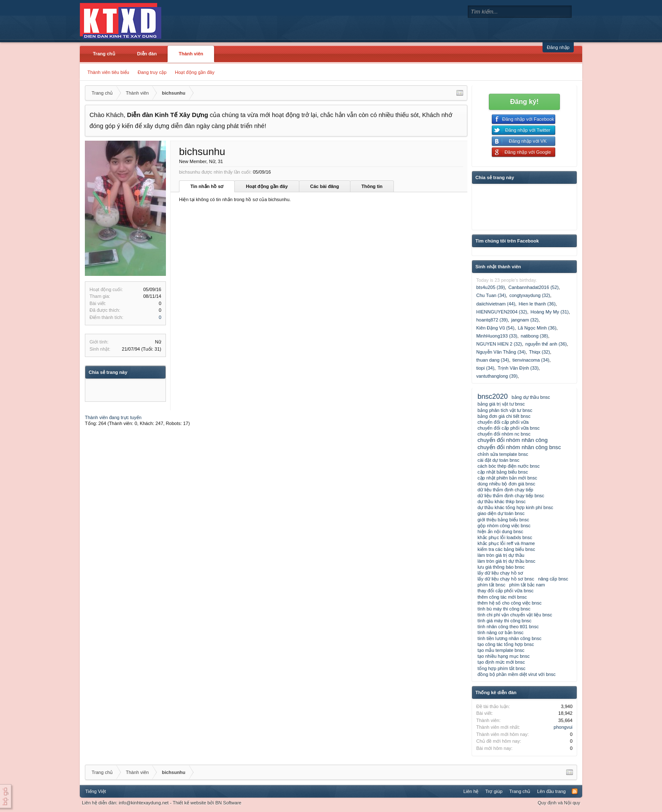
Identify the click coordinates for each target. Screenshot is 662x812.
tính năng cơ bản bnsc (501, 632)
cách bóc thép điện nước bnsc (509, 466)
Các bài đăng (325, 186)
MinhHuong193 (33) (497, 336)
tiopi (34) (485, 368)
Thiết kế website (189, 803)
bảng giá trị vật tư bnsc (501, 404)
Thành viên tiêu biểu (108, 72)
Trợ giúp (494, 791)
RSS (575, 791)
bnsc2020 (493, 396)
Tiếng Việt (96, 791)
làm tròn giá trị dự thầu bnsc (506, 561)
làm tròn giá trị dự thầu (501, 555)
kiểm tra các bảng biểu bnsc (506, 549)
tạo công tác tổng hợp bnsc (506, 644)
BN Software (228, 803)
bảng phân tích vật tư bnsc (505, 410)
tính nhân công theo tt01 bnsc (508, 627)
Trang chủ (104, 54)
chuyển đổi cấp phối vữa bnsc (509, 428)
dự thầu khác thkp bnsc (502, 501)
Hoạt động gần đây (195, 72)
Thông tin (372, 186)
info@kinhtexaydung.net (144, 803)
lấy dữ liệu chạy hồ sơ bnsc (506, 579)
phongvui (563, 727)
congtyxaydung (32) (530, 295)
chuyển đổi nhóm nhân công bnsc (519, 447)
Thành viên (191, 54)
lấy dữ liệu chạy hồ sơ (500, 573)
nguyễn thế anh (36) (546, 344)
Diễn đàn (147, 54)
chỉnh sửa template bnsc (503, 454)
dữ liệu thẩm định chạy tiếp (505, 490)
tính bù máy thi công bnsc (504, 609)
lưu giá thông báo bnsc (501, 567)
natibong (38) (534, 336)
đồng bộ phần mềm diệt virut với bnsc (517, 674)
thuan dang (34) (493, 360)
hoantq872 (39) (492, 320)
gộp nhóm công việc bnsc (504, 526)
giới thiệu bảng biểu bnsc (503, 520)
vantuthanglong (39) (497, 376)
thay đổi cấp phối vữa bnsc (506, 591)
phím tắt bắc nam (527, 585)
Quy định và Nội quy (559, 803)
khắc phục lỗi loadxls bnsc (505, 537)
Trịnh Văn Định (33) (518, 368)
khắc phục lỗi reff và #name (506, 543)
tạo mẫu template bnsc (501, 650)
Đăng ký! (524, 102)
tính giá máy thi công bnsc (505, 621)
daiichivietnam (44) (496, 304)
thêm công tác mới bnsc (502, 597)
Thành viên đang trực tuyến (113, 417)
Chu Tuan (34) (491, 295)
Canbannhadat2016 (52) (533, 287)
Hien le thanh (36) (537, 304)
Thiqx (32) (540, 352)
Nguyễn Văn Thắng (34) (501, 352)
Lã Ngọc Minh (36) (537, 328)
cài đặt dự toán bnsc (498, 460)
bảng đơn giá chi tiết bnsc (504, 416)
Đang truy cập (152, 72)
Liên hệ (471, 791)
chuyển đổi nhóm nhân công (513, 440)
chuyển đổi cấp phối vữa (503, 422)
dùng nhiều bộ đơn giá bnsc (506, 484)
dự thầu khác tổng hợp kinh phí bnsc (515, 507)
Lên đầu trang (551, 791)
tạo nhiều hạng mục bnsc (503, 656)
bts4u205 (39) (491, 287)
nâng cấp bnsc (553, 579)
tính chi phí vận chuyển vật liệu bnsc (515, 615)
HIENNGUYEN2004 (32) (502, 312)
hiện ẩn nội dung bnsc (500, 531)
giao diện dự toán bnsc (501, 513)
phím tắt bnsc (491, 585)
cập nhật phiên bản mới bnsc (507, 478)
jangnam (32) (525, 320)
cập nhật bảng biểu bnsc (503, 472)
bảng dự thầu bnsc (531, 397)
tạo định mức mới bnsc (501, 662)
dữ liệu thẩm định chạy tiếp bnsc (511, 496)
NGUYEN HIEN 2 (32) (499, 344)
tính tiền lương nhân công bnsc (509, 638)
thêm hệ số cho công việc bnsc (510, 603)
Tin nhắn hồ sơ (207, 186)
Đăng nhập (558, 47)
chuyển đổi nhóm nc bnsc (504, 434)
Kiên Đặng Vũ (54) (495, 328)
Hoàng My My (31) (550, 312)
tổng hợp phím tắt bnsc (502, 668)
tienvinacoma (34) (531, 360)
